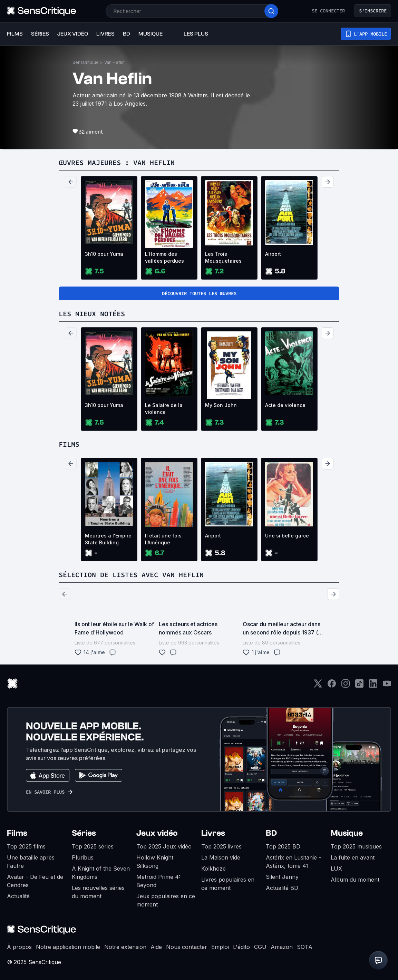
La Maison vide (221, 857)
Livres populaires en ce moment (228, 884)
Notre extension (125, 947)
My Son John (221, 405)
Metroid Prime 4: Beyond (158, 881)
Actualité (18, 896)
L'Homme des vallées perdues (164, 257)
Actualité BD (282, 888)
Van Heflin (114, 62)
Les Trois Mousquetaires (223, 257)
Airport (273, 254)
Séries (84, 833)
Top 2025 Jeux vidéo (164, 846)
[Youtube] (387, 686)
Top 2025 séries (93, 846)
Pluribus (83, 857)
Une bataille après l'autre (31, 862)
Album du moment (355, 880)
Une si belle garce (287, 536)
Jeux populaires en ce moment (166, 900)
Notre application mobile (68, 947)
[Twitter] (318, 686)
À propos (19, 947)
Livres (213, 833)
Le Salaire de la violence (164, 409)
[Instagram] (346, 686)
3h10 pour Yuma (104, 254)
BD (271, 833)
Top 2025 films (26, 846)
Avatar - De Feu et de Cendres (35, 881)
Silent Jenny (282, 877)
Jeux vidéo (157, 833)
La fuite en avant (353, 857)
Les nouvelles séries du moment (98, 892)
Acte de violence (285, 405)
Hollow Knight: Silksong (156, 862)
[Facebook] (332, 686)
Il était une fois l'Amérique (163, 539)
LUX (336, 869)
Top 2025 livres (221, 846)
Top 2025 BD (283, 846)
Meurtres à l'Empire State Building (108, 539)
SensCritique (86, 62)
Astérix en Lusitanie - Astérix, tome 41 (293, 862)
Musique (347, 833)
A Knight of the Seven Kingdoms (101, 873)
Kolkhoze (213, 869)
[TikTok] (359, 686)
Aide (156, 947)
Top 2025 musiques (356, 846)
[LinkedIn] (373, 686)
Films (17, 833)
